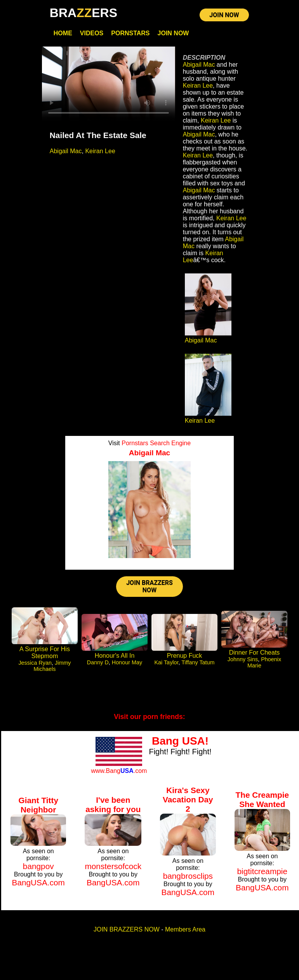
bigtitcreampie (262, 872)
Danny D (98, 664)
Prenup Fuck (185, 657)
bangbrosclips (188, 877)
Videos (92, 34)
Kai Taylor (166, 664)
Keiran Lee (100, 151)
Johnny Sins (243, 660)
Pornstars (130, 34)
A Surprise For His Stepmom (45, 654)
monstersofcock (113, 867)
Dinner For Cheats (255, 654)
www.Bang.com (119, 772)
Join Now (173, 34)
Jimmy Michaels (52, 667)
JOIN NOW (224, 15)
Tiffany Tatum (198, 664)
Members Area (185, 931)
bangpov (38, 867)
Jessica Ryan (35, 664)
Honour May (127, 664)
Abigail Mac (66, 151)
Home (63, 34)
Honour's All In (115, 657)
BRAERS (83, 13)
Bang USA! (180, 742)
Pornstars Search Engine (156, 444)
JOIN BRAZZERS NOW (149, 587)
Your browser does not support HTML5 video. (109, 85)
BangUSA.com (38, 883)
